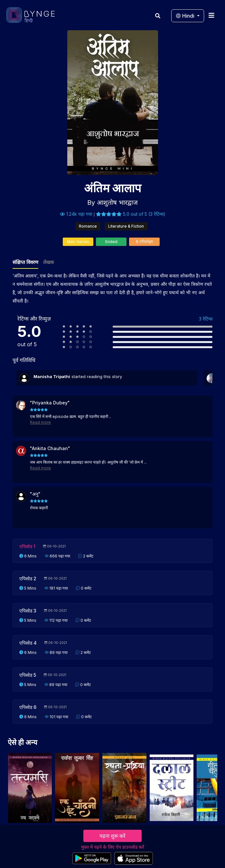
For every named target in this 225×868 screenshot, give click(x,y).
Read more (40, 422)
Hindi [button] (186, 16)
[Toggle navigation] (211, 15)
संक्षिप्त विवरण (25, 262)
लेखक (49, 262)
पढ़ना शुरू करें (112, 836)
